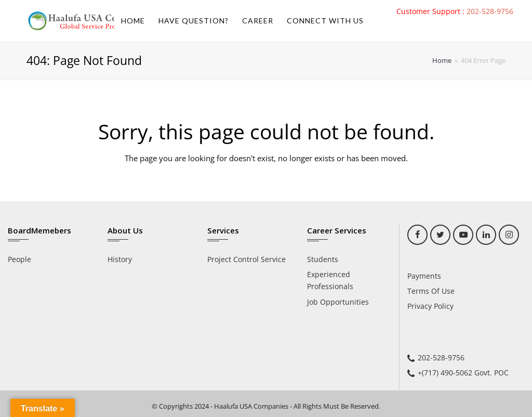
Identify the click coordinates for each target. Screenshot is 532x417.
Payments (424, 276)
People (19, 259)
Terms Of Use (431, 291)
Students (323, 259)
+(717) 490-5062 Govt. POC (463, 373)
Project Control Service (247, 259)
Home (442, 61)
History (120, 259)
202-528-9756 (490, 11)
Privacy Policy (430, 306)
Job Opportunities (338, 302)
